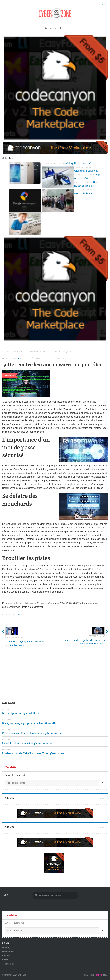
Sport (5, 960)
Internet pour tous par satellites (21, 713)
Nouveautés (8, 952)
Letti (23, 358)
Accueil (6, 352)
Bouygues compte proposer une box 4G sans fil (29, 723)
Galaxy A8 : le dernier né (79, 163)
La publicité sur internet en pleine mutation (27, 743)
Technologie (8, 964)
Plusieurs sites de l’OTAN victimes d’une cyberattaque (33, 753)
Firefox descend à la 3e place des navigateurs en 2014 (32, 733)
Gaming (6, 948)
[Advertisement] (55, 676)
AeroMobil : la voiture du (86, 171)
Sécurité (6, 956)
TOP (6, 895)
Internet (19, 352)
